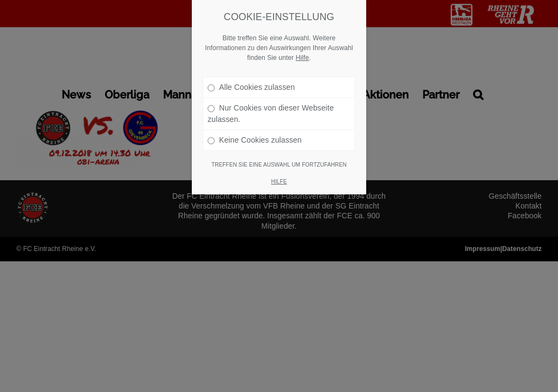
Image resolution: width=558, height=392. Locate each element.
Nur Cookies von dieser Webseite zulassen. (271, 83)
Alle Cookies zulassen (251, 57)
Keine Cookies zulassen (255, 109)
